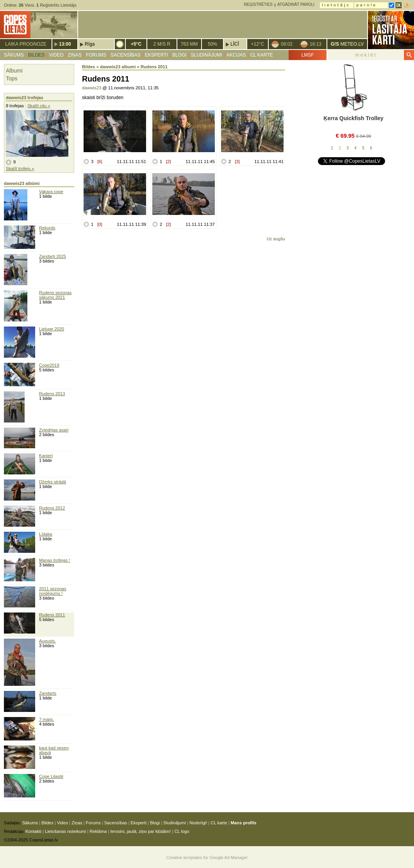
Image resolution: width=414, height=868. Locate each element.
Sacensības (126, 55)
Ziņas (75, 55)
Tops (12, 78)
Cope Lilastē (51, 776)
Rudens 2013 (52, 394)
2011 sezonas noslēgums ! (53, 591)
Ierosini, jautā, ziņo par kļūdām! (140, 831)
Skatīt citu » (39, 106)
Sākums (14, 55)
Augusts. (48, 641)
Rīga (90, 44)
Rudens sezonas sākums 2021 (55, 295)
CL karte (262, 55)
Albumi (14, 71)
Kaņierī (46, 456)
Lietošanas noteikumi (65, 831)
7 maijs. (47, 719)
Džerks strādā (53, 482)
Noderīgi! (198, 823)
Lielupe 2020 (52, 329)
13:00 (65, 44)
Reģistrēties (258, 4)
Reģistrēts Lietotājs (56, 5)
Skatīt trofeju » (20, 169)
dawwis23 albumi (118, 67)
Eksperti (156, 55)
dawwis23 (92, 88)
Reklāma (98, 831)
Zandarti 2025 (53, 256)
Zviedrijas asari (54, 430)
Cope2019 (49, 365)
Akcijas (236, 55)
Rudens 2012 (52, 508)
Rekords (47, 228)
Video (56, 55)
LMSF (307, 55)
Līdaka (46, 534)
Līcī (235, 44)
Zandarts (48, 693)
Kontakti (33, 831)
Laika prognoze (26, 44)
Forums (96, 55)
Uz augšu (276, 239)
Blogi (179, 55)
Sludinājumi (207, 55)
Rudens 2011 (52, 615)
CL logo (182, 831)
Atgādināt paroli (296, 4)
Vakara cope (51, 192)
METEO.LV (347, 44)
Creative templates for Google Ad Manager (207, 857)
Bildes (37, 55)
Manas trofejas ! (55, 560)
